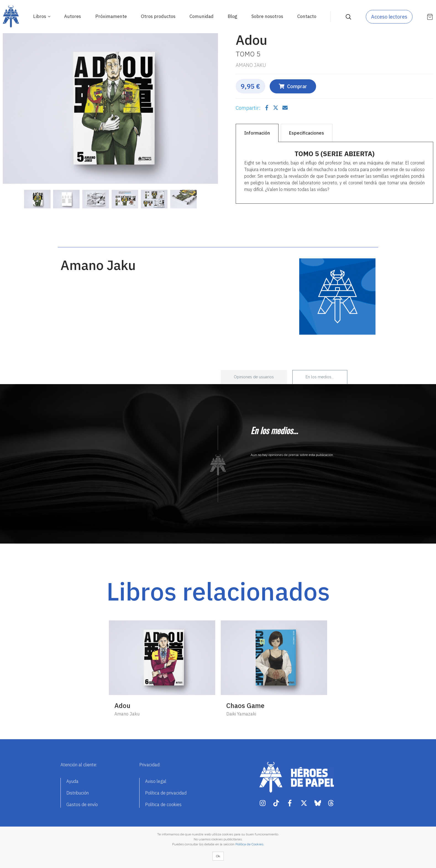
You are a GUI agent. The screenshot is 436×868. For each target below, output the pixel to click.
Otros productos (158, 16)
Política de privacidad (166, 793)
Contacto (307, 16)
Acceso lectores (389, 17)
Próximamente (111, 16)
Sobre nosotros (267, 16)
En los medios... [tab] (320, 377)
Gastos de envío (82, 804)
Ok (218, 856)
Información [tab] (257, 133)
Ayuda (72, 781)
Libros (40, 16)
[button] (19, 110)
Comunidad (202, 16)
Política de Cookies (249, 844)
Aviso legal (156, 781)
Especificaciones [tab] (307, 133)
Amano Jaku (251, 65)
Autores (73, 16)
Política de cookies (163, 804)
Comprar (293, 86)
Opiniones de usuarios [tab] (254, 377)
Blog (233, 16)
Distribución (78, 793)
